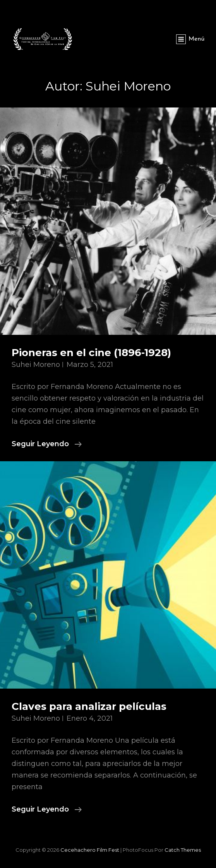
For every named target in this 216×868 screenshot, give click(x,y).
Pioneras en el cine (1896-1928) (91, 353)
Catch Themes (183, 850)
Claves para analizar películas (89, 706)
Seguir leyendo (47, 444)
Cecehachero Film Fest (90, 850)
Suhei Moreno (36, 365)
